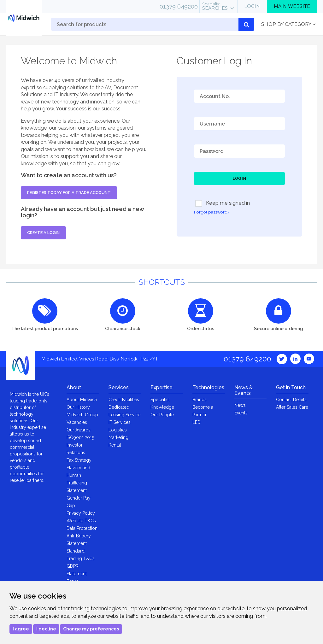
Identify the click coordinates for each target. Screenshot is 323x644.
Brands (200, 400)
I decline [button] (46, 629)
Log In (239, 178)
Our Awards (79, 430)
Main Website (292, 6)
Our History (78, 407)
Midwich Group (82, 415)
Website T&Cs (81, 521)
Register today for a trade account (69, 193)
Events (241, 413)
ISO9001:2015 (80, 437)
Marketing (118, 437)
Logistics (118, 430)
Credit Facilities (124, 400)
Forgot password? (212, 212)
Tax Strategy (79, 460)
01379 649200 (179, 6)
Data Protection (82, 528)
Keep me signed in (223, 203)
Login (252, 6)
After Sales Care (292, 407)
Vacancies (77, 422)
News (240, 405)
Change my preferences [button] (91, 629)
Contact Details (291, 400)
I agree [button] (21, 629)
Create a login (43, 233)
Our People (162, 415)
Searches (215, 6)
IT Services (120, 422)
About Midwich (82, 400)
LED (197, 422)
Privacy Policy (81, 513)
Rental (115, 445)
